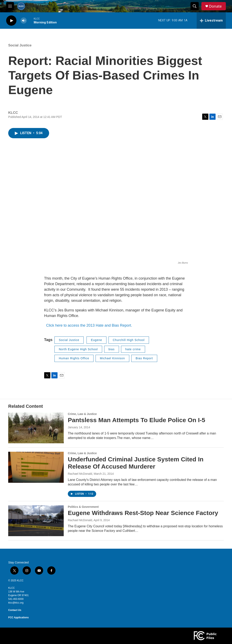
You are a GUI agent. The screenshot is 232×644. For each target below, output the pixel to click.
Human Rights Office (74, 358)
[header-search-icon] (195, 6)
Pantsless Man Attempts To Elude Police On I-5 (136, 420)
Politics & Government (83, 507)
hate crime (133, 349)
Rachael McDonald (80, 474)
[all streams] (211, 21)
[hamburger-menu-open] (10, 6)
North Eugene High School (78, 349)
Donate (215, 6)
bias (112, 349)
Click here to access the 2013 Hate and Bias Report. (88, 325)
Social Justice (20, 45)
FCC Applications (18, 618)
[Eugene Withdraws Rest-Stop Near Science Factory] (36, 521)
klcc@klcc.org (16, 603)
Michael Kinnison (112, 358)
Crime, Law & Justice (82, 414)
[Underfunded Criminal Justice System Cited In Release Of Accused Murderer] (36, 467)
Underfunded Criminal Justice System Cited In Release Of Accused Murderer (136, 463)
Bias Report (144, 358)
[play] (11, 21)
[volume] (24, 21)
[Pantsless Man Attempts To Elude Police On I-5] (36, 428)
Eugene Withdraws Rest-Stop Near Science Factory (143, 513)
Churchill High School (129, 340)
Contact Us (15, 610)
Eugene (96, 340)
